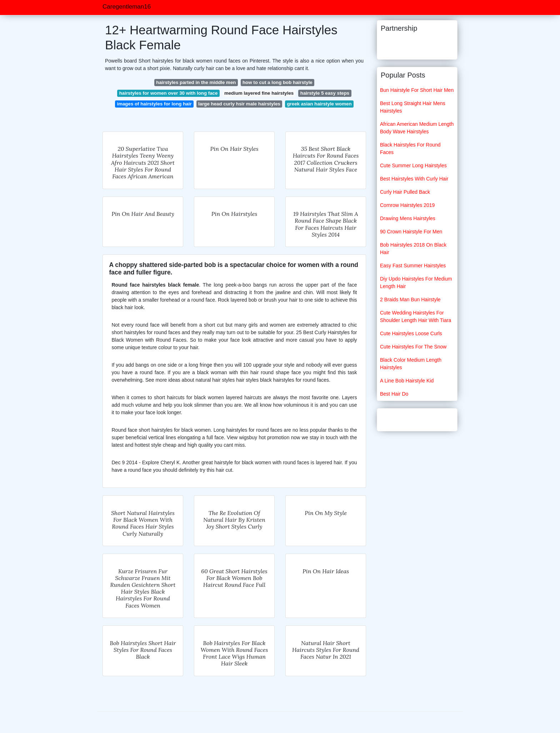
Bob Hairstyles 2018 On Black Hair (413, 249)
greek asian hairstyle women (319, 104)
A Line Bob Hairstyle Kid (407, 381)
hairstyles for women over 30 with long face (169, 93)
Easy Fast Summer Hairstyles (413, 266)
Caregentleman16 (127, 7)
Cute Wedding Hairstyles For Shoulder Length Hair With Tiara (416, 316)
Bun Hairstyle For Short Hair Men (417, 90)
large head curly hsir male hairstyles (239, 104)
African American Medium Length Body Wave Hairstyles (417, 128)
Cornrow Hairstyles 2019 (407, 205)
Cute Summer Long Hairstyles (413, 165)
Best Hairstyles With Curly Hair (414, 179)
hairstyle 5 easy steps (325, 93)
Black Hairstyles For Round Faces (410, 148)
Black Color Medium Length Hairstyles (411, 364)
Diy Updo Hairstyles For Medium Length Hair (416, 283)
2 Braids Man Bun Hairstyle (410, 299)
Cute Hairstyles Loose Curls (411, 333)
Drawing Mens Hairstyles (408, 218)
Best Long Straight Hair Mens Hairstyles (413, 107)
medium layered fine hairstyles (259, 93)
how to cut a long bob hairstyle (277, 82)
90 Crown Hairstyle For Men (411, 232)
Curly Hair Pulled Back (405, 192)
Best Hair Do (394, 394)
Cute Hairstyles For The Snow (413, 347)
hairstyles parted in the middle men (196, 82)
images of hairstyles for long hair (154, 104)
